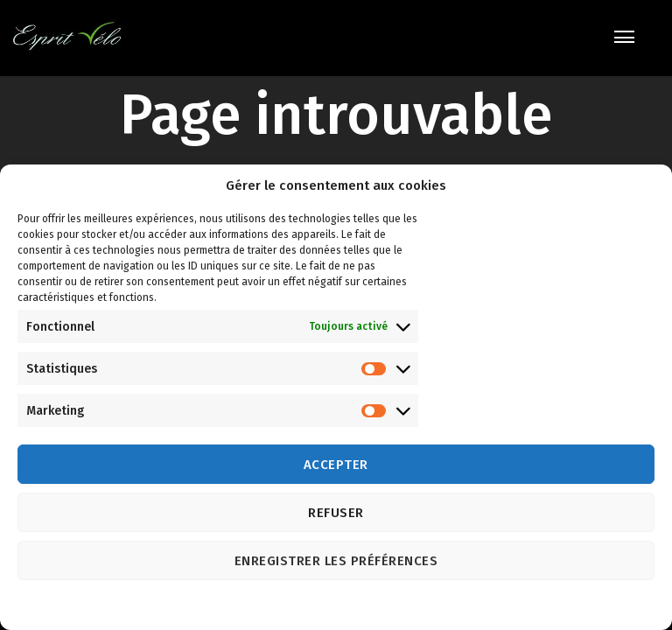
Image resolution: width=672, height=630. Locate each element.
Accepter (336, 465)
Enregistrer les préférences (336, 561)
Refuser (336, 513)
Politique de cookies (318, 606)
